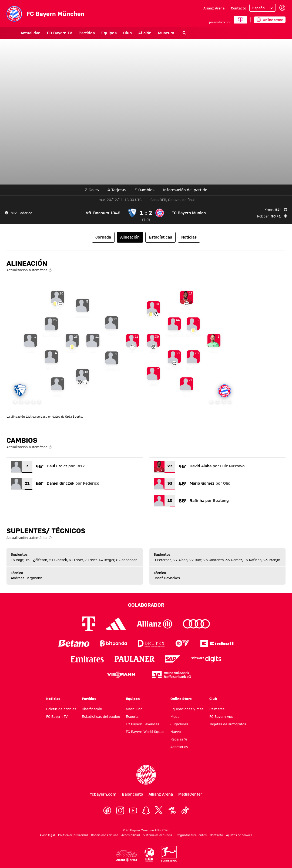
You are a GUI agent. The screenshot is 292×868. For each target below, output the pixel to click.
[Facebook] (107, 810)
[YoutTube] (133, 810)
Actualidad (16, 33)
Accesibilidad (130, 835)
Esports (132, 716)
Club (113, 33)
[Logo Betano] (74, 643)
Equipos (95, 33)
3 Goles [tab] (92, 190)
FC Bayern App (221, 716)
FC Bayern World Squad (145, 732)
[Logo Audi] (196, 624)
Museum (152, 33)
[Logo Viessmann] (121, 675)
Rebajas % (179, 739)
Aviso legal (47, 835)
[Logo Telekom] (89, 624)
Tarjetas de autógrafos (228, 724)
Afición (131, 33)
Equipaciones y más (187, 709)
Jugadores (179, 724)
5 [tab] (145, 190)
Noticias (53, 699)
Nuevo (176, 732)
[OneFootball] (172, 810)
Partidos (73, 33)
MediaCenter (190, 794)
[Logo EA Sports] (182, 643)
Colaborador (146, 605)
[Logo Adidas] (116, 624)
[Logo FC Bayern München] (146, 775)
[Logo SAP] (173, 659)
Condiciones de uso (105, 835)
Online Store (181, 699)
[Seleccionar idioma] (263, 8)
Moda (175, 716)
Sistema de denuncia (158, 835)
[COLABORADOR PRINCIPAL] (240, 20)
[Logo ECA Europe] (149, 855)
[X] (159, 810)
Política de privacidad (73, 835)
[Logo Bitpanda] (114, 643)
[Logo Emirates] (87, 659)
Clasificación (92, 709)
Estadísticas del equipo (101, 716)
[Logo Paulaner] (135, 659)
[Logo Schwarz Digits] (206, 659)
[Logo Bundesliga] (169, 854)
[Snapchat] (146, 810)
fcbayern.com (103, 794)
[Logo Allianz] (155, 624)
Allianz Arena (214, 8)
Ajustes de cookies (239, 835)
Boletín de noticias (61, 709)
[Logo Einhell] (217, 643)
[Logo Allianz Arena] (126, 856)
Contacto (239, 8)
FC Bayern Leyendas (142, 724)
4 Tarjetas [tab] (117, 190)
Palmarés (217, 709)
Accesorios (179, 747)
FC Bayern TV (46, 33)
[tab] (185, 190)
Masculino (134, 709)
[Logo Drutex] (151, 643)
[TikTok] (185, 810)
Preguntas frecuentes (191, 835)
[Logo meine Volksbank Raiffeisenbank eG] (171, 675)
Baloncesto (132, 794)
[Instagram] (120, 810)
